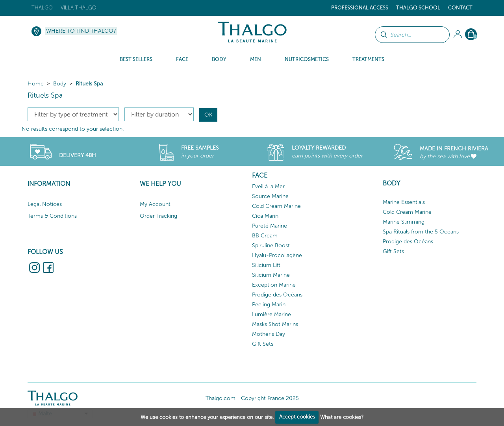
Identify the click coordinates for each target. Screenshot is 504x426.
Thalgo (42, 8)
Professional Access (360, 8)
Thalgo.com (220, 398)
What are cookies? (342, 417)
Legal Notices (45, 204)
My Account (155, 204)
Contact (460, 8)
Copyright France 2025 (270, 398)
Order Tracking (158, 216)
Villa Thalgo (79, 8)
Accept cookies (297, 417)
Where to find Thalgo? (81, 31)
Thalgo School (418, 8)
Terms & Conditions (52, 216)
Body (60, 84)
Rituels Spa (89, 84)
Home (36, 84)
